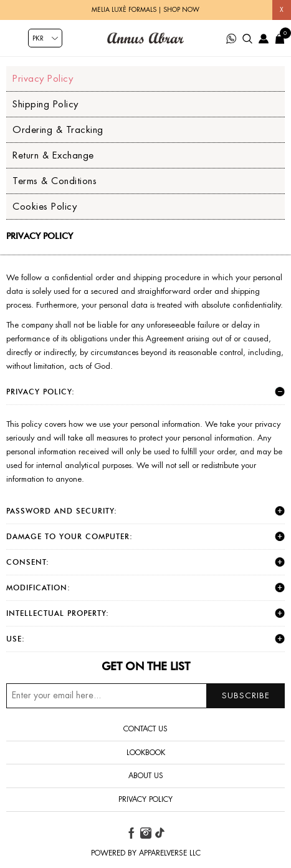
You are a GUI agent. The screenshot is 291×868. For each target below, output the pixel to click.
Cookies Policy (45, 206)
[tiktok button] (160, 833)
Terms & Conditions (55, 181)
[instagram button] (146, 833)
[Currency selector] (45, 38)
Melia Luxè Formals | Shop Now (145, 10)
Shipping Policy (45, 104)
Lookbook (146, 753)
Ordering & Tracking (58, 129)
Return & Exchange (53, 155)
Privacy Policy (43, 78)
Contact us (145, 729)
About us (146, 776)
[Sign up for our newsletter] (145, 696)
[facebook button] (131, 833)
